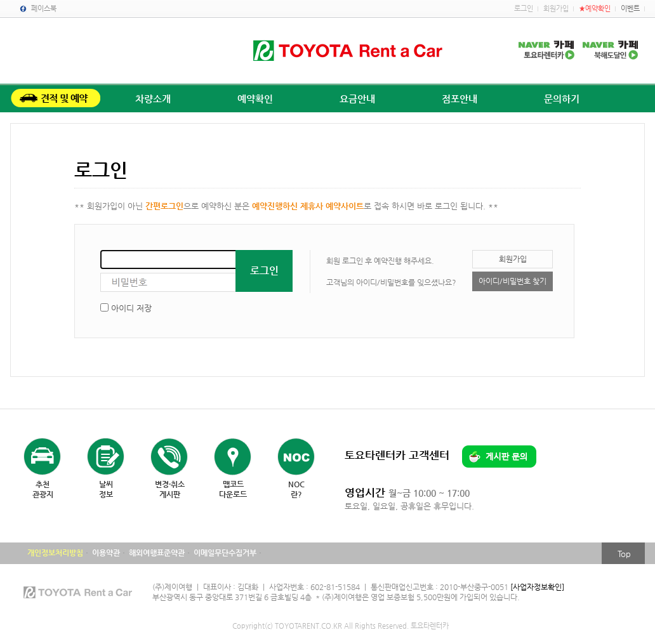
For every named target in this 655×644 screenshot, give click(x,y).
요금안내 (357, 99)
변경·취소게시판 (170, 489)
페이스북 (44, 9)
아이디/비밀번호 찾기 (513, 281)
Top (624, 554)
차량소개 (153, 99)
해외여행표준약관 (157, 553)
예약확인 (255, 99)
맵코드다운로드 (233, 489)
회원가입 (556, 9)
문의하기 (562, 99)
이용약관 (106, 553)
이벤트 (630, 9)
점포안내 (460, 99)
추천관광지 (43, 489)
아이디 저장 (131, 308)
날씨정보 (106, 489)
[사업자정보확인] (537, 587)
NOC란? (296, 489)
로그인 (524, 9)
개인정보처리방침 (55, 553)
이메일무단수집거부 (225, 553)
